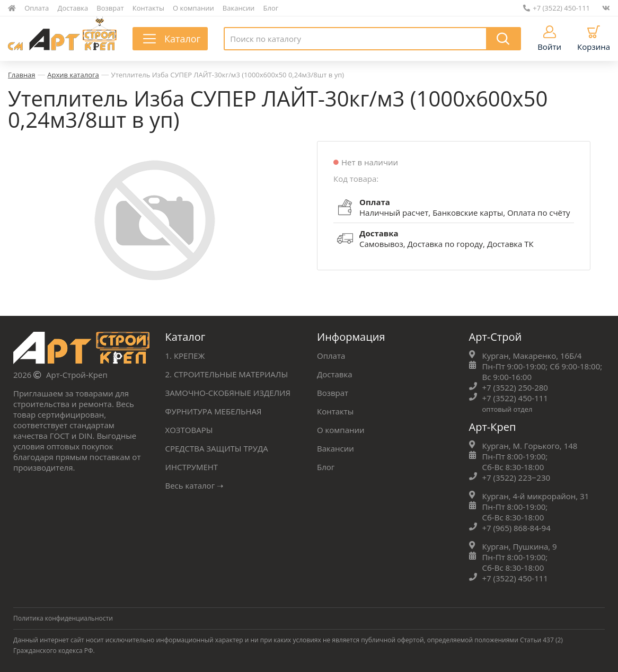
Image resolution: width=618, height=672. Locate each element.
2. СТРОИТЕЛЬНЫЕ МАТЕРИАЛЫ (227, 374)
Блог (271, 8)
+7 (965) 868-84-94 (517, 528)
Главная (22, 75)
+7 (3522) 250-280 (515, 387)
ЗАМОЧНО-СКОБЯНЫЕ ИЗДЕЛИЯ (228, 393)
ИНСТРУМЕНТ (192, 467)
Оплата (37, 8)
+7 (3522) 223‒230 (517, 478)
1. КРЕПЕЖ (185, 356)
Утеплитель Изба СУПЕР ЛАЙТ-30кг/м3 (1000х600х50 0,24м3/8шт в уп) (228, 75)
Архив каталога (73, 75)
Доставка (73, 8)
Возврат (110, 8)
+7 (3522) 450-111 (557, 8)
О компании (193, 8)
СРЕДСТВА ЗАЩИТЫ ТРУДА (217, 448)
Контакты (148, 8)
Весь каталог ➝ (195, 485)
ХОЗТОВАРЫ (189, 430)
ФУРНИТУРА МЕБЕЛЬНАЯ (214, 411)
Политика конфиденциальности (63, 618)
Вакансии (239, 8)
